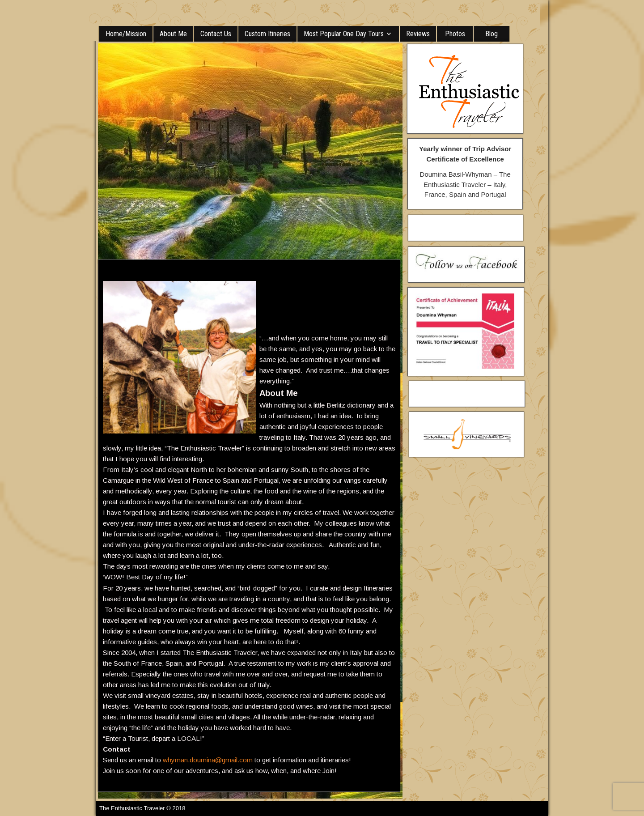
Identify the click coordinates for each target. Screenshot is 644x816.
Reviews (418, 34)
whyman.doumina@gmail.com (208, 760)
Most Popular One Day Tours (344, 34)
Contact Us (216, 34)
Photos (455, 34)
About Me (173, 34)
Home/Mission (126, 34)
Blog (491, 34)
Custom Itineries (267, 34)
